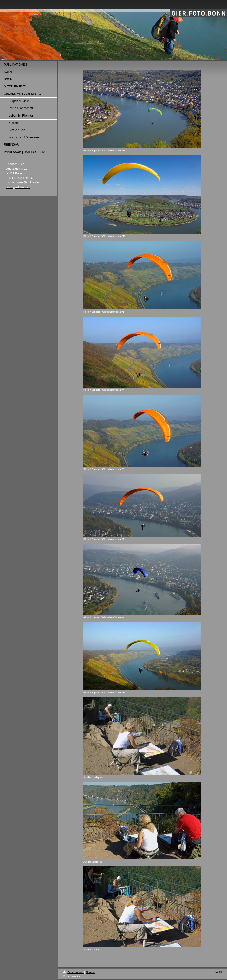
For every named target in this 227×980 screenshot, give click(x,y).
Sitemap (90, 972)
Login (219, 972)
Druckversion (73, 972)
